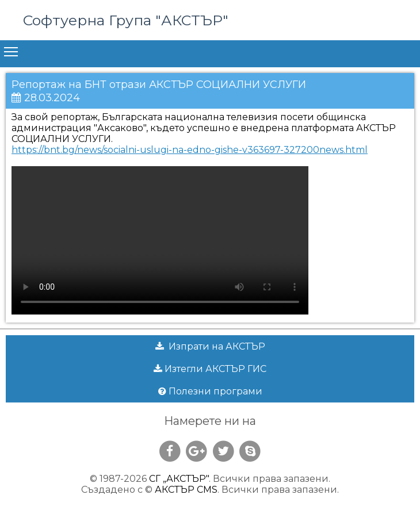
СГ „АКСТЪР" (179, 479)
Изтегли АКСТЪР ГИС (210, 369)
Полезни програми (210, 391)
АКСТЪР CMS (186, 490)
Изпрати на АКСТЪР (210, 346)
